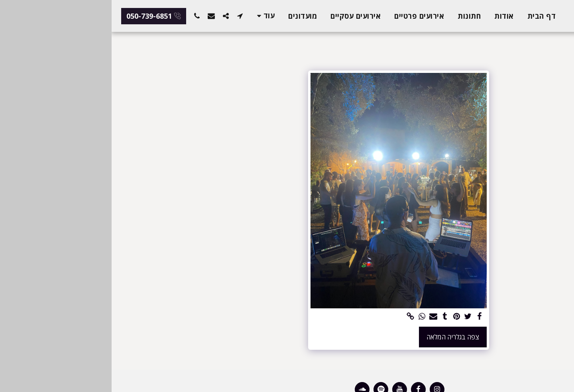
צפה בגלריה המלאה (341, 337)
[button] (128, 16)
